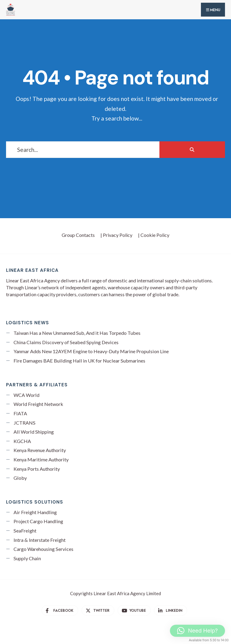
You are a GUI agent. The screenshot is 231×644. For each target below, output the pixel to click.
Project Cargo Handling (38, 521)
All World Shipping (34, 432)
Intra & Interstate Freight (40, 540)
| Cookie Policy (154, 235)
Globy (20, 478)
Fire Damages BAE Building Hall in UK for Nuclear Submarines (79, 361)
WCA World (26, 395)
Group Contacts (78, 235)
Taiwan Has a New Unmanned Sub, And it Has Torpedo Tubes (77, 333)
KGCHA (22, 441)
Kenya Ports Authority (37, 469)
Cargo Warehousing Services (43, 549)
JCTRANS (25, 423)
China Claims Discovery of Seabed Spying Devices (66, 342)
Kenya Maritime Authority (41, 459)
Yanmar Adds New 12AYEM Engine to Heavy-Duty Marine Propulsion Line (91, 351)
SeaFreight (25, 531)
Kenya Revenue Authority (40, 450)
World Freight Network (38, 404)
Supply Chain (27, 558)
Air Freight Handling (35, 512)
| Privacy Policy (116, 235)
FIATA (20, 413)
